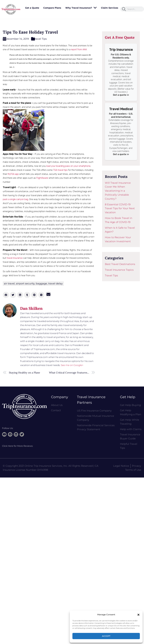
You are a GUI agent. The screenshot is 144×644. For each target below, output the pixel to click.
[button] (138, 615)
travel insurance (15, 258)
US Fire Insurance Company (94, 411)
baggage (41, 284)
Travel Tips (40, 39)
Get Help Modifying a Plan (131, 412)
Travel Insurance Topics (119, 270)
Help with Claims (131, 429)
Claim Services (110, 8)
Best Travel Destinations (120, 264)
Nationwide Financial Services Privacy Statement (96, 427)
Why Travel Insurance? (81, 8)
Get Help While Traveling (130, 422)
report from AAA (79, 49)
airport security (25, 284)
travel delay (55, 284)
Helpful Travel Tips (129, 446)
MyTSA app (13, 174)
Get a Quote (32, 8)
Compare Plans (52, 8)
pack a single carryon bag (15, 199)
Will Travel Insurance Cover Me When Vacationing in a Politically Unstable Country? (118, 191)
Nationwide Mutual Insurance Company (96, 418)
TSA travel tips (60, 170)
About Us (57, 405)
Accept (106, 636)
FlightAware (42, 178)
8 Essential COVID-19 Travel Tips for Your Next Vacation (120, 209)
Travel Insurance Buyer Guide (130, 437)
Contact (56, 410)
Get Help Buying (130, 405)
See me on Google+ (72, 365)
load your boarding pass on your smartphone (68, 166)
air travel (9, 284)
